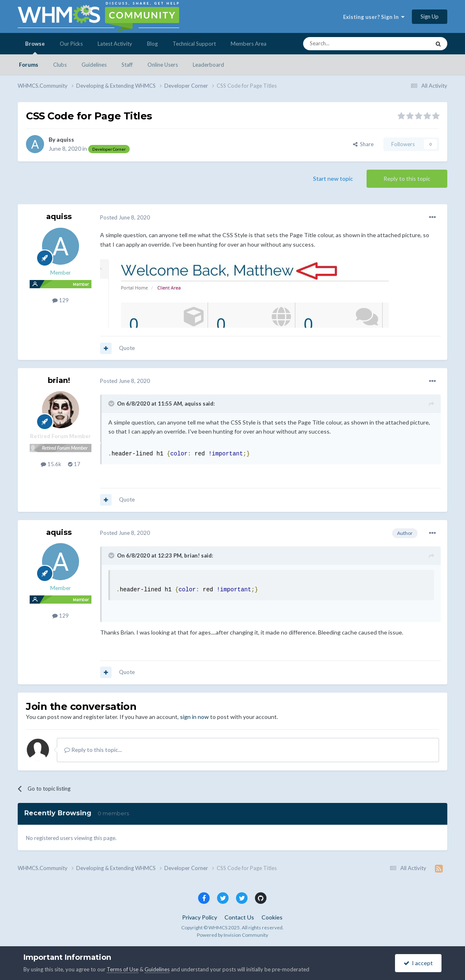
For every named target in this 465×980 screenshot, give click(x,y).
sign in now (194, 717)
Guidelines (94, 65)
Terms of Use (123, 969)
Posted (125, 217)
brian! (59, 380)
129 (61, 300)
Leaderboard (208, 65)
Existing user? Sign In (374, 17)
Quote (127, 348)
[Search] (347, 44)
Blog (152, 44)
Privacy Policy (200, 917)
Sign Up (430, 16)
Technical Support (194, 44)
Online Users (163, 65)
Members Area (249, 44)
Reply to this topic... (93, 750)
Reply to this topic (407, 178)
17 (74, 464)
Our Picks (71, 44)
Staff (127, 65)
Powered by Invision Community (232, 935)
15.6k (51, 464)
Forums (29, 65)
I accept (418, 963)
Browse (35, 47)
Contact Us (239, 917)
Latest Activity (115, 44)
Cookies (272, 917)
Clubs (60, 65)
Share (363, 144)
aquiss (65, 139)
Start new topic (333, 178)
